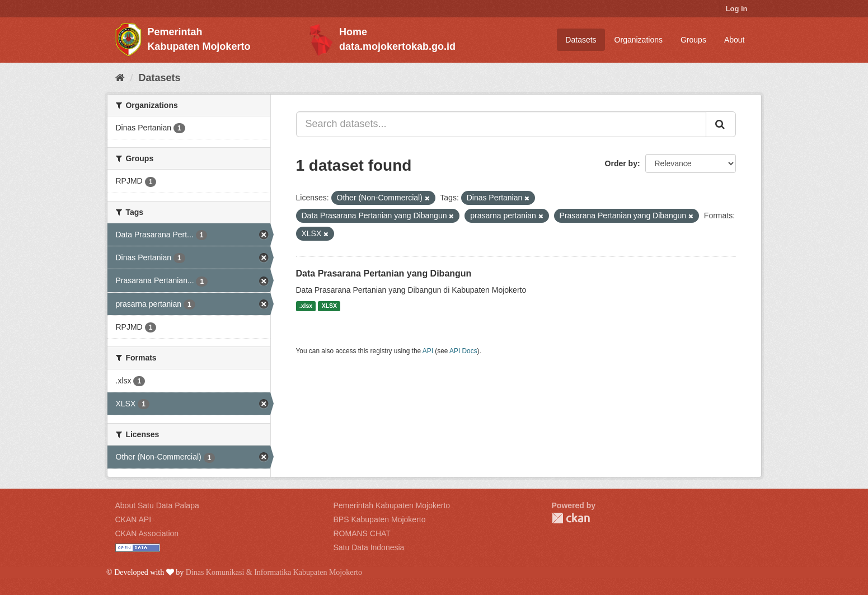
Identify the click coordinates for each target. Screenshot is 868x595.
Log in (737, 9)
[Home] (120, 78)
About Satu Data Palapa (157, 505)
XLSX (329, 306)
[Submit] (721, 124)
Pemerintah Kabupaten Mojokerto (392, 505)
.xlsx (306, 306)
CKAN (571, 518)
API (428, 351)
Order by (621, 163)
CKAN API (133, 519)
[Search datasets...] (501, 124)
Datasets (581, 40)
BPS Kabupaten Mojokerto (380, 519)
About (735, 40)
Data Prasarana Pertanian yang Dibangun (384, 273)
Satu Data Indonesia (369, 547)
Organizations (639, 40)
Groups (693, 40)
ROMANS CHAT (362, 533)
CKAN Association (147, 533)
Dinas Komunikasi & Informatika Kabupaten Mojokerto (274, 572)
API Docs (463, 351)
